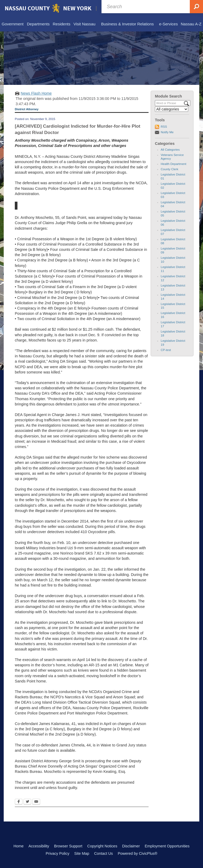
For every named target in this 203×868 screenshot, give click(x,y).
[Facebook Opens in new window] (19, 802)
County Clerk (170, 169)
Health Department (174, 164)
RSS (164, 127)
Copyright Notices (102, 846)
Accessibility (39, 846)
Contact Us (103, 853)
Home (19, 846)
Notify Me (167, 132)
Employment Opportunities (167, 846)
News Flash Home (36, 93)
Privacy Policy (58, 853)
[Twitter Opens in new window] (27, 802)
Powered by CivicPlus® (137, 853)
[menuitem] (13, 24)
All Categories (170, 150)
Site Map (82, 853)
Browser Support (68, 846)
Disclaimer (131, 846)
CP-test (166, 350)
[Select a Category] (172, 109)
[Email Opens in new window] (36, 802)
